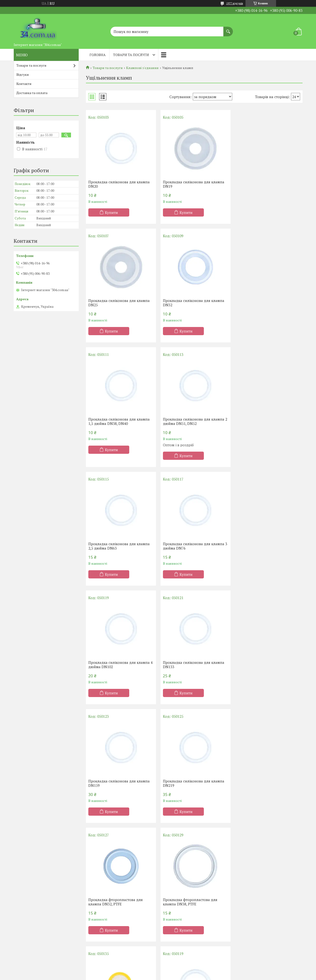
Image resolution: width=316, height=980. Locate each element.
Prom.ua (181, 971)
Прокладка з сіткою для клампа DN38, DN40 (190, 902)
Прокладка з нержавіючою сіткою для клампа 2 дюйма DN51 (265, 665)
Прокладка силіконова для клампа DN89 (193, 783)
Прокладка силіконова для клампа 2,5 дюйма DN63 (119, 427)
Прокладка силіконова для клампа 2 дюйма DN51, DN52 (268, 303)
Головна (98, 55)
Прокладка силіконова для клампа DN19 (193, 184)
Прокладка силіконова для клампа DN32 (119, 303)
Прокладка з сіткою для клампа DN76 (263, 902)
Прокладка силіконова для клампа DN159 (193, 546)
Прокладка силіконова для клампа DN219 (266, 546)
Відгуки (23, 74)
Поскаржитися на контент (161, 975)
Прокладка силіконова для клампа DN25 (266, 184)
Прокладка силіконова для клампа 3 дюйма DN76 (194, 427)
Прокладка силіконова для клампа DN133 (119, 546)
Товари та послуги (131, 55)
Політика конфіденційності (198, 975)
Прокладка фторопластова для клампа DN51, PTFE (116, 902)
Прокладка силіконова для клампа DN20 (119, 184)
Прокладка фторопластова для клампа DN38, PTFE (189, 665)
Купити (111, 212)
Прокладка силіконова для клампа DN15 (266, 783)
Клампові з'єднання (142, 68)
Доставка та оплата (32, 93)
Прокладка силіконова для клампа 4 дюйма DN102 (268, 427)
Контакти (24, 84)
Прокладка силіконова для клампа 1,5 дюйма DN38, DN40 (193, 303)
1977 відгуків (235, 3)
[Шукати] (228, 29)
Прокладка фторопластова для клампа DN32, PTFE (116, 665)
